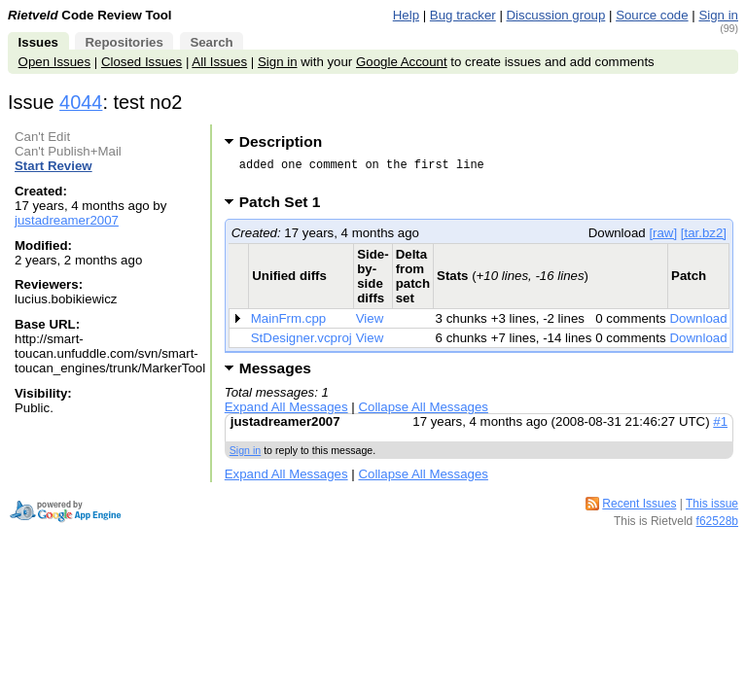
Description (281, 141)
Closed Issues (142, 62)
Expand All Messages (286, 413)
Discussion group (556, 15)
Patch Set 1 (286, 208)
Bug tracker (463, 15)
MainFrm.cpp (288, 324)
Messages (275, 374)
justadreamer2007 (67, 220)
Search (211, 42)
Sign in (718, 15)
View (370, 324)
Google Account (402, 62)
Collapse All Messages (423, 413)
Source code (652, 15)
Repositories (124, 42)
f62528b (717, 527)
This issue (712, 509)
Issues (38, 42)
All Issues (219, 62)
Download (699, 324)
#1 (720, 427)
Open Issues (54, 62)
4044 (81, 102)
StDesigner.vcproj (302, 344)
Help (406, 15)
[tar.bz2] (704, 239)
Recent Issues (639, 509)
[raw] (663, 239)
